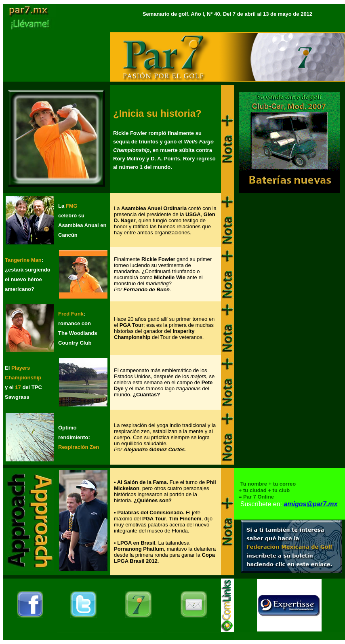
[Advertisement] (289, 300)
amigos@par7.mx (310, 504)
